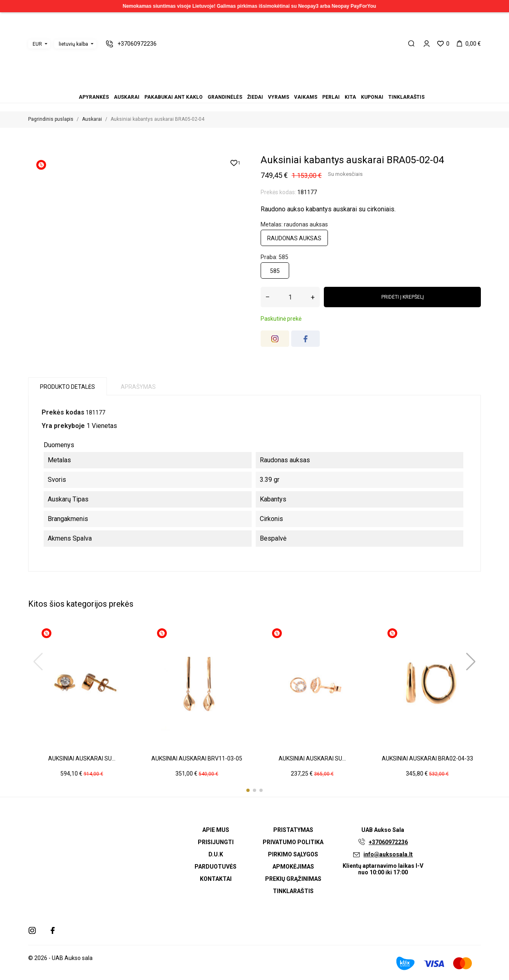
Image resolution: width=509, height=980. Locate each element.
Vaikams (259, 86)
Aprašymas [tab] (138, 387)
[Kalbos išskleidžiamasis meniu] (75, 44)
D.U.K (216, 854)
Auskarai (235, 86)
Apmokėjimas (293, 867)
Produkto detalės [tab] (67, 387)
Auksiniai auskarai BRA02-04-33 (427, 758)
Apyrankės (230, 86)
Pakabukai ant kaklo (240, 86)
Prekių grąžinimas (293, 879)
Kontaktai (216, 879)
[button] (248, 790)
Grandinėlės (245, 86)
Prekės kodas (63, 412)
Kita (269, 86)
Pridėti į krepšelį (403, 297)
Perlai (264, 86)
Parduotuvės (216, 867)
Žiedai (250, 86)
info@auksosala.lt (388, 854)
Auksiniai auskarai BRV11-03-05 (197, 758)
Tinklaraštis (279, 86)
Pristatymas (293, 830)
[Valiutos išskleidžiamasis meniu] (39, 44)
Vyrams (254, 86)
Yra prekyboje (63, 426)
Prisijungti (216, 842)
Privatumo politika (293, 842)
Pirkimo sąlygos (293, 854)
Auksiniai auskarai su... (82, 758)
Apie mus (216, 830)
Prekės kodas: (278, 192)
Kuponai (274, 86)
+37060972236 (388, 842)
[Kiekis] (290, 297)
